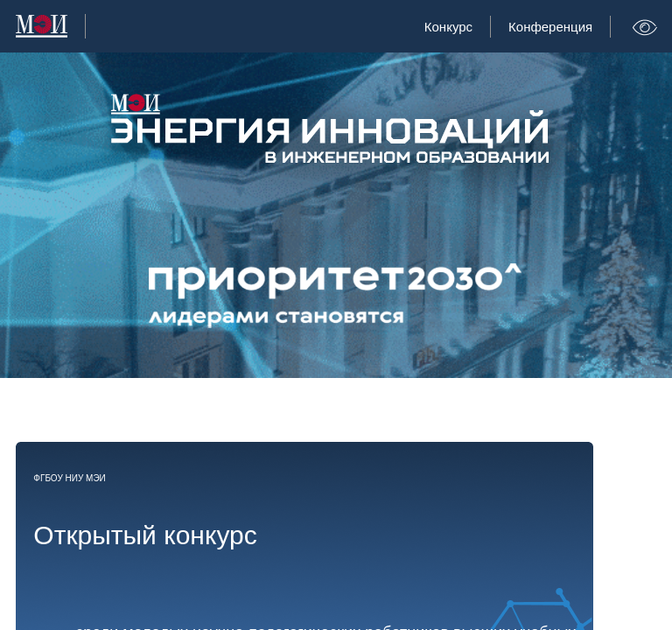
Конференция (550, 27)
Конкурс (448, 27)
